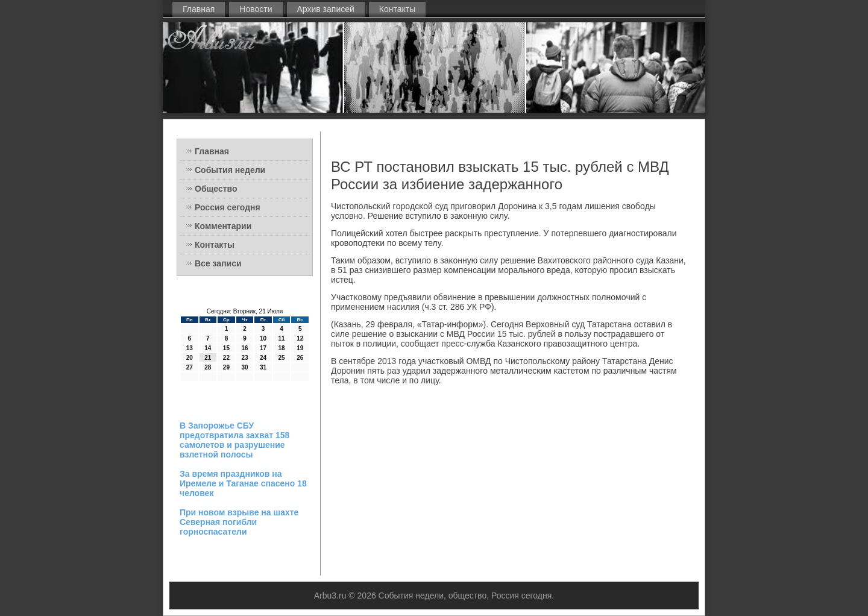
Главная (199, 9)
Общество (216, 189)
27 (190, 367)
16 (244, 348)
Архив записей (326, 9)
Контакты (397, 9)
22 (226, 358)
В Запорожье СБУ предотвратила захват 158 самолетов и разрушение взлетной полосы (234, 440)
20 (190, 358)
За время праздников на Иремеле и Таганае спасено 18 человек (243, 483)
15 (226, 348)
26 (300, 358)
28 (208, 367)
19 (300, 348)
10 (263, 338)
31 (263, 367)
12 (300, 338)
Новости (256, 9)
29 (226, 367)
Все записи (218, 263)
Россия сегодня (228, 207)
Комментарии (223, 226)
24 (263, 358)
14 (208, 348)
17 (263, 348)
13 (190, 348)
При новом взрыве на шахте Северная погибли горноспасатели (239, 522)
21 (208, 358)
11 (282, 338)
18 (282, 348)
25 (282, 358)
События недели (230, 170)
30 (244, 367)
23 (244, 358)
